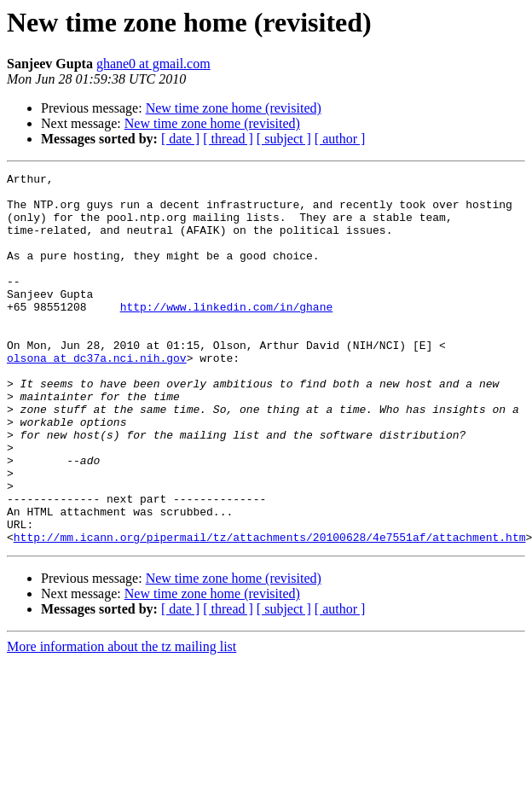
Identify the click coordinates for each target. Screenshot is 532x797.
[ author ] (340, 139)
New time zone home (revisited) (234, 108)
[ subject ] (284, 139)
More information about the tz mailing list (121, 721)
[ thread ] (228, 139)
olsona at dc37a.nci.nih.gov (97, 396)
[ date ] (180, 139)
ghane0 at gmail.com (153, 64)
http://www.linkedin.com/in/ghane (227, 335)
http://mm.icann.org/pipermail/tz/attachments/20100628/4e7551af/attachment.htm (270, 611)
